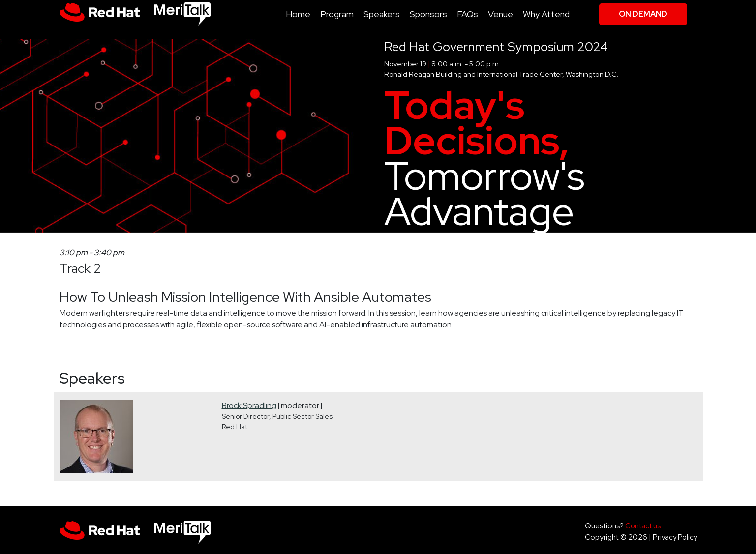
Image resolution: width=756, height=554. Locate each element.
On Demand (643, 14)
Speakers (382, 14)
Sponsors (428, 14)
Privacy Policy (675, 537)
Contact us (643, 526)
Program (337, 14)
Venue (500, 14)
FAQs (468, 14)
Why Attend (546, 14)
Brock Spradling (249, 405)
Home (298, 14)
